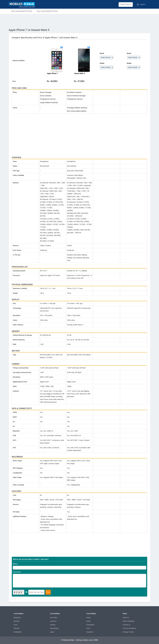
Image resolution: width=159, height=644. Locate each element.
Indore (89, 621)
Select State (126, 4)
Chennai (17, 628)
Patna (88, 618)
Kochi (88, 628)
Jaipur (52, 632)
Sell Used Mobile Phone (22, 11)
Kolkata (53, 625)
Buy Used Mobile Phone (47, 11)
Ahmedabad (54, 628)
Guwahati (90, 632)
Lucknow (53, 621)
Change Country (128, 632)
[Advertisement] (79, 21)
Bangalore (17, 618)
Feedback (131, 621)
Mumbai (17, 621)
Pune (15, 625)
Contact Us (127, 625)
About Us (126, 618)
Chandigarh (90, 625)
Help (124, 621)
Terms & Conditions (129, 628)
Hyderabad (17, 632)
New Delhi (54, 618)
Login (141, 4)
